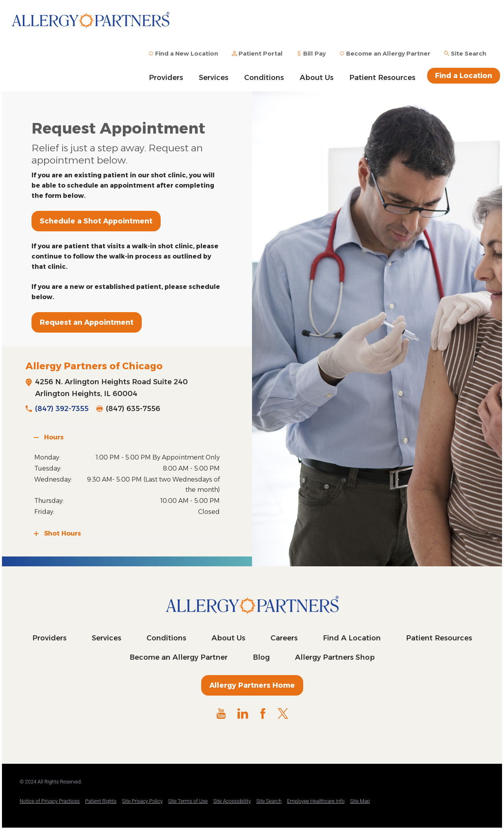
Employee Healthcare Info (316, 801)
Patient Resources (382, 78)
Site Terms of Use (188, 801)
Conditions (264, 78)
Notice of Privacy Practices (50, 801)
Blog (261, 657)
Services (214, 78)
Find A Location (352, 638)
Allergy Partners (91, 26)
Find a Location (464, 76)
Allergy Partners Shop (335, 657)
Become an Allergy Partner (179, 657)
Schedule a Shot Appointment (96, 221)
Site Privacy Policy (142, 801)
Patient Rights (101, 801)
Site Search (269, 801)
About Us (317, 78)
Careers (284, 638)
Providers (166, 78)
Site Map (360, 801)
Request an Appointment (87, 322)
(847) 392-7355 (62, 409)
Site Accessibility (232, 801)
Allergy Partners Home (252, 685)
